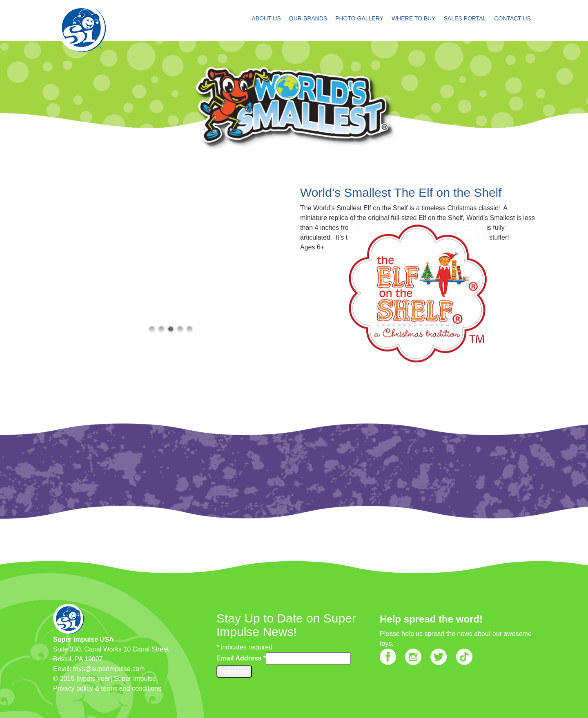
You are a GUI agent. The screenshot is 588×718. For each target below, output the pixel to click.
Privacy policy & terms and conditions (107, 688)
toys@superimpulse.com (109, 669)
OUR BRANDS (308, 18)
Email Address (241, 658)
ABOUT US (266, 18)
